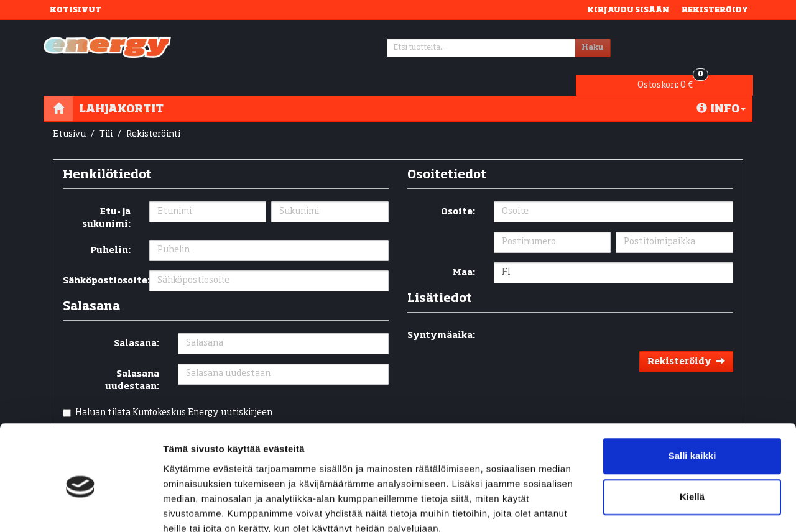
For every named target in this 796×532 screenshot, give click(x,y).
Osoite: (458, 192)
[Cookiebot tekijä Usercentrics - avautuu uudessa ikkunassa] (81, 508)
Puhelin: (110, 231)
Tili (106, 114)
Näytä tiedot (190, 507)
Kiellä (692, 442)
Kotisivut (76, 10)
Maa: (464, 253)
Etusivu (69, 114)
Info (721, 89)
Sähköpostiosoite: (101, 261)
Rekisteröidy (715, 10)
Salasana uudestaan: (132, 360)
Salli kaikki (692, 401)
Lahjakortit (121, 89)
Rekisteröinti (153, 114)
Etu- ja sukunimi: (106, 198)
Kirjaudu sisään (628, 10)
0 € (680, 45)
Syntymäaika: (441, 316)
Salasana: (137, 324)
